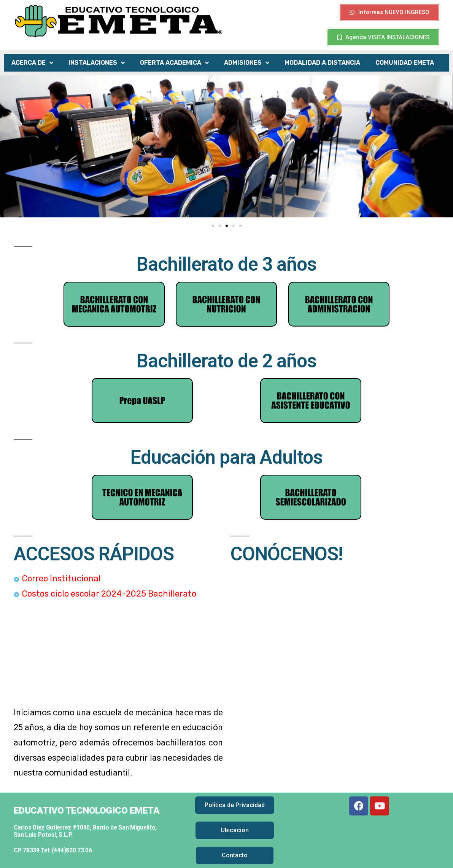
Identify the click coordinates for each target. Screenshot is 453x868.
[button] (389, 13)
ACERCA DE (32, 63)
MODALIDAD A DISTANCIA (322, 63)
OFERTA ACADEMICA (174, 63)
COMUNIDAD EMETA (405, 63)
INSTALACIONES (97, 63)
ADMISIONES (247, 63)
